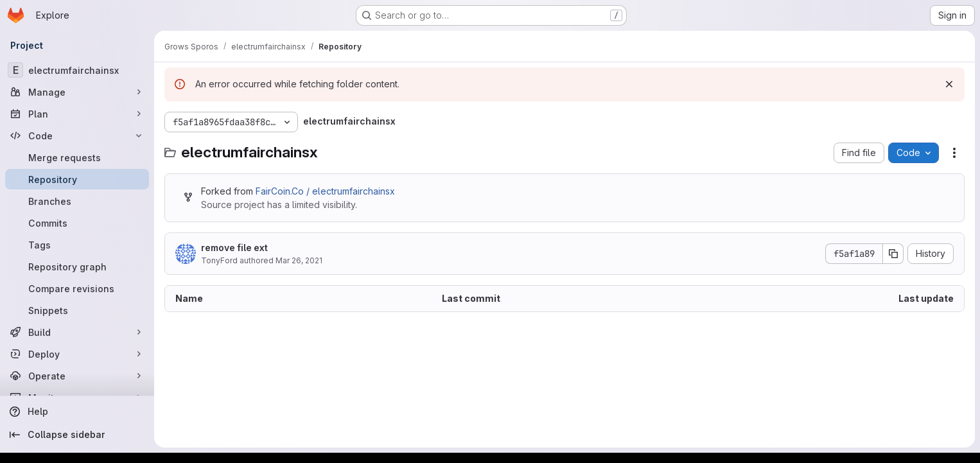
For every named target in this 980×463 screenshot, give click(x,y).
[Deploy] (77, 354)
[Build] (77, 332)
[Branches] (77, 201)
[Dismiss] (949, 84)
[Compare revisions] (77, 288)
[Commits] (77, 223)
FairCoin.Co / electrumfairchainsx (325, 191)
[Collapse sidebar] (77, 435)
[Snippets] (77, 310)
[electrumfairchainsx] (77, 70)
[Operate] (77, 376)
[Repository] (77, 179)
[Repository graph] (77, 266)
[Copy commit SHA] (893, 254)
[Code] (77, 135)
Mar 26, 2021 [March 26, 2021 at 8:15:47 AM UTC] (299, 260)
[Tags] (77, 245)
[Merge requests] (77, 157)
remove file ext (234, 248)
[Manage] (77, 92)
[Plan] (77, 114)
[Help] (77, 412)
